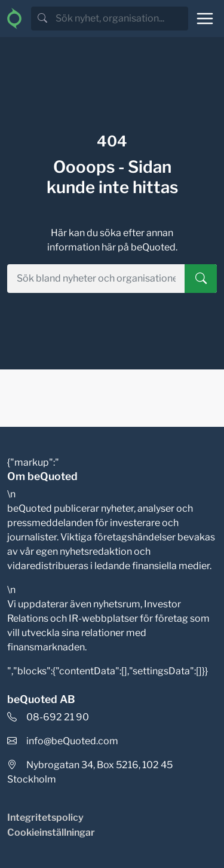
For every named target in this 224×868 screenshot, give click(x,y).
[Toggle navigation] (205, 19)
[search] (121, 19)
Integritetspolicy (45, 817)
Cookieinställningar (51, 832)
